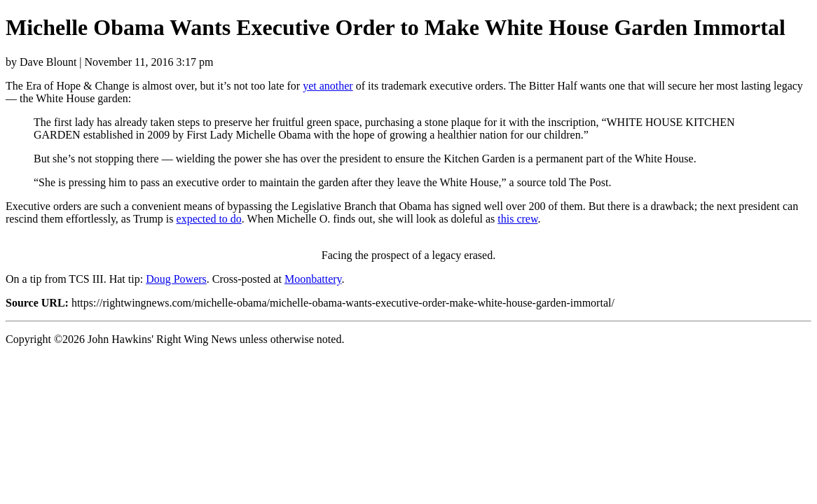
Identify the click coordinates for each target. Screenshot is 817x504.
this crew (517, 219)
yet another (328, 86)
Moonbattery (313, 279)
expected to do (209, 219)
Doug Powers (176, 279)
